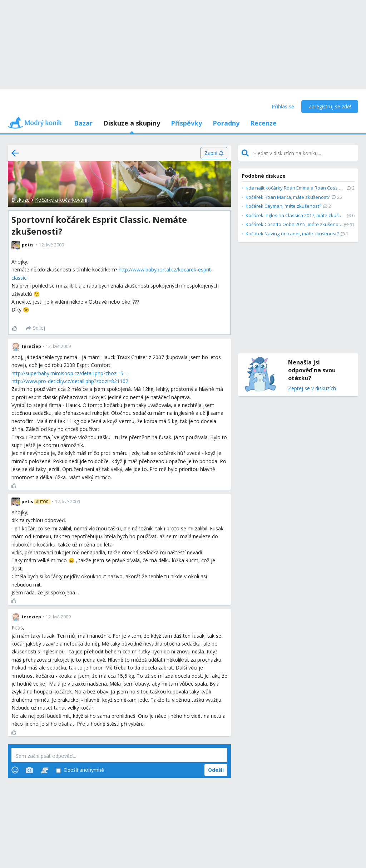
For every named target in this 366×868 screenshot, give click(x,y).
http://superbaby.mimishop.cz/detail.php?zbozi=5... (69, 373)
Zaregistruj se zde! (330, 106)
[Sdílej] (36, 328)
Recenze (263, 123)
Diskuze (21, 200)
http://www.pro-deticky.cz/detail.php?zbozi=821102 (70, 381)
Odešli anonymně (80, 770)
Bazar (83, 123)
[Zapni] (214, 153)
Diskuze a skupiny (132, 123)
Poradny (226, 123)
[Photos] (29, 770)
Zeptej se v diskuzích (312, 389)
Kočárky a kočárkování (61, 200)
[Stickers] (44, 770)
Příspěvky (186, 123)
